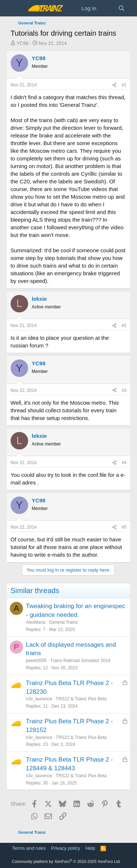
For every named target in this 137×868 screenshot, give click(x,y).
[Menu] (17, 8)
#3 (124, 390)
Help (90, 848)
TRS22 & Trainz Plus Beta (81, 699)
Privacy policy (66, 848)
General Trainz (63, 622)
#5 (124, 527)
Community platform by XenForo (66, 861)
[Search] (121, 8)
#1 (124, 85)
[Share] (114, 85)
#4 (124, 463)
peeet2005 (36, 661)
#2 (124, 326)
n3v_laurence (39, 699)
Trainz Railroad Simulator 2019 (80, 661)
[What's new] (107, 8)
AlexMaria (36, 622)
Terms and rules (29, 848)
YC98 (22, 43)
